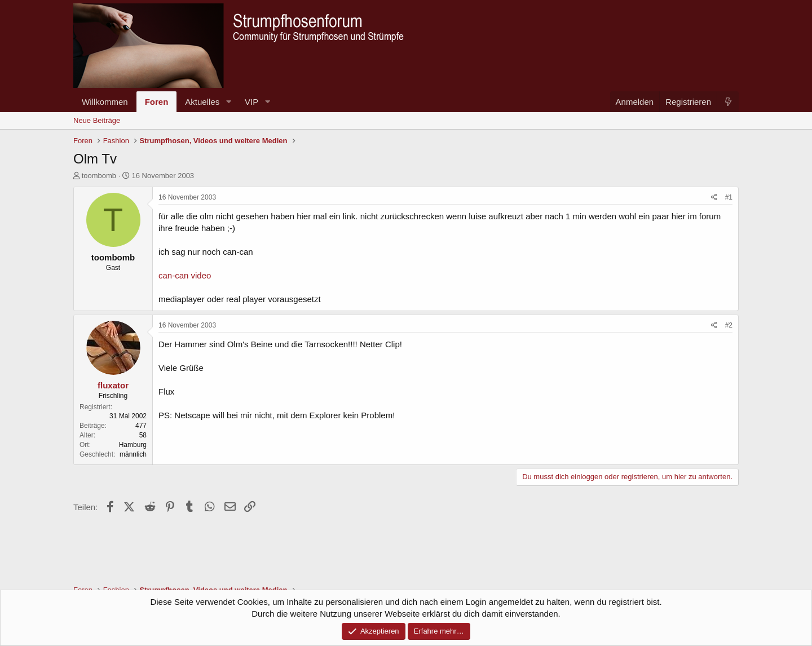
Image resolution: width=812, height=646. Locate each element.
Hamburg (133, 445)
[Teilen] (714, 198)
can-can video (185, 275)
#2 (729, 325)
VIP (251, 102)
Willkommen (105, 102)
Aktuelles (202, 102)
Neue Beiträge (97, 120)
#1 (729, 197)
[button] (228, 102)
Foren (157, 102)
